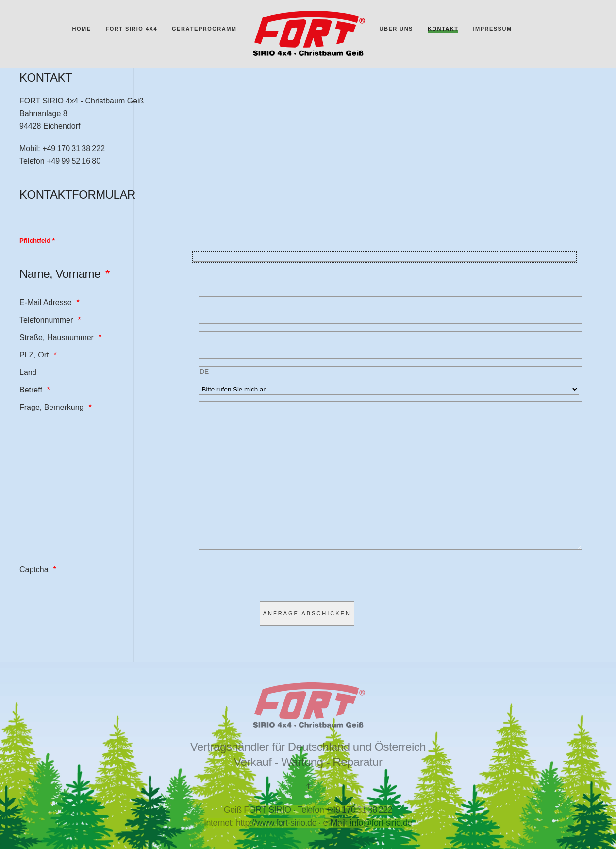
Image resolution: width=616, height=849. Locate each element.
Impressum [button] (492, 29)
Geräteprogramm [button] (204, 29)
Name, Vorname (60, 274)
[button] (308, 786)
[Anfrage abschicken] (307, 643)
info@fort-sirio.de (381, 823)
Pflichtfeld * (37, 241)
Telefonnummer (46, 320)
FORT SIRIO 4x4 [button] (131, 29)
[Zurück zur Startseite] (308, 34)
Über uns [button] (396, 29)
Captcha (34, 599)
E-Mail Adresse (46, 302)
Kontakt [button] (443, 29)
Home (81, 29)
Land (28, 372)
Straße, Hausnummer (57, 337)
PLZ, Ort (34, 355)
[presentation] (272, 607)
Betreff (31, 390)
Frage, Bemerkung (52, 407)
